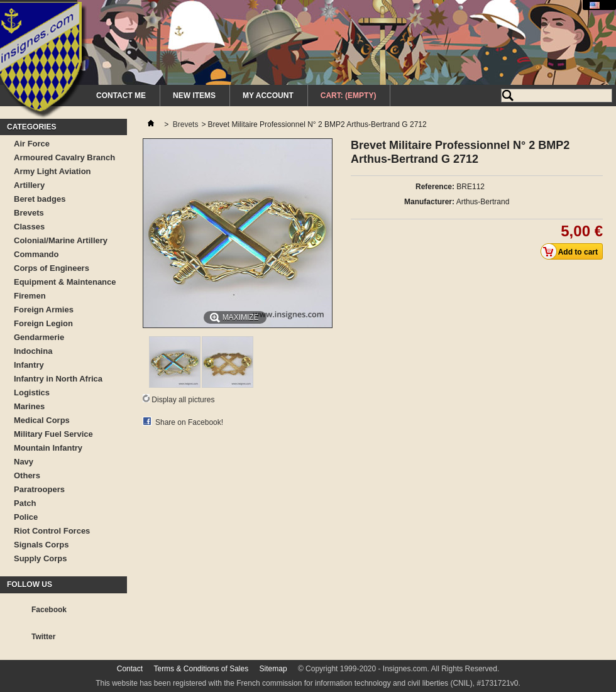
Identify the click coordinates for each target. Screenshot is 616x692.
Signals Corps (41, 545)
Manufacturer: (429, 202)
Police (26, 517)
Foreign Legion (43, 323)
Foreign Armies (44, 310)
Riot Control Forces (52, 531)
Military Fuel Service (53, 434)
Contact (130, 669)
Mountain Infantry (48, 448)
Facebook (49, 610)
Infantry (29, 365)
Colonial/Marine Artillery (61, 240)
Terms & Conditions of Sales (201, 669)
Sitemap (273, 669)
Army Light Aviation (52, 171)
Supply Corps (41, 558)
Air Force (32, 144)
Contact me (121, 96)
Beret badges (40, 199)
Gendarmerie (39, 337)
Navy (24, 462)
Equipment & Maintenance (65, 282)
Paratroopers (39, 489)
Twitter (43, 637)
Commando (36, 254)
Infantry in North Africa (58, 379)
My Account (268, 96)
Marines (29, 406)
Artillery (29, 185)
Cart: (349, 96)
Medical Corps (42, 420)
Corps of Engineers (52, 268)
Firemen (30, 296)
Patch (25, 503)
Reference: (435, 187)
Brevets (29, 213)
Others (27, 475)
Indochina (33, 351)
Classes (29, 227)
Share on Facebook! (189, 422)
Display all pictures (183, 400)
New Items (194, 96)
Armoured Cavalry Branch (64, 157)
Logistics (32, 393)
